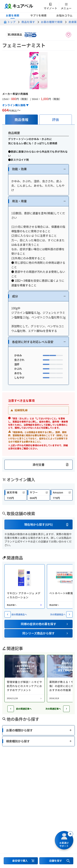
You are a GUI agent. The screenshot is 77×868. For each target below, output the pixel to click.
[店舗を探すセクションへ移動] (56, 861)
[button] (38, 169)
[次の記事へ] (66, 709)
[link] (16, 495)
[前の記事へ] (11, 709)
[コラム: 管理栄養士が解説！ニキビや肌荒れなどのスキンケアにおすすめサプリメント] (25, 679)
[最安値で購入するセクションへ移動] (21, 861)
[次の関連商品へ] (69, 614)
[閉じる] (70, 834)
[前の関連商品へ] (8, 614)
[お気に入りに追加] (69, 35)
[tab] (22, 120)
